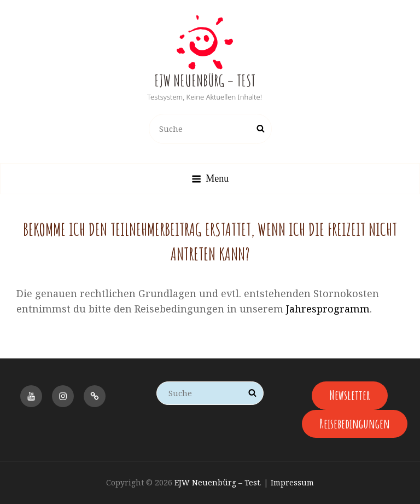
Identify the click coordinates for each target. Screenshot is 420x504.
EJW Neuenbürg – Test (205, 81)
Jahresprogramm (328, 309)
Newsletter (350, 395)
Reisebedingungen (355, 424)
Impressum (292, 482)
